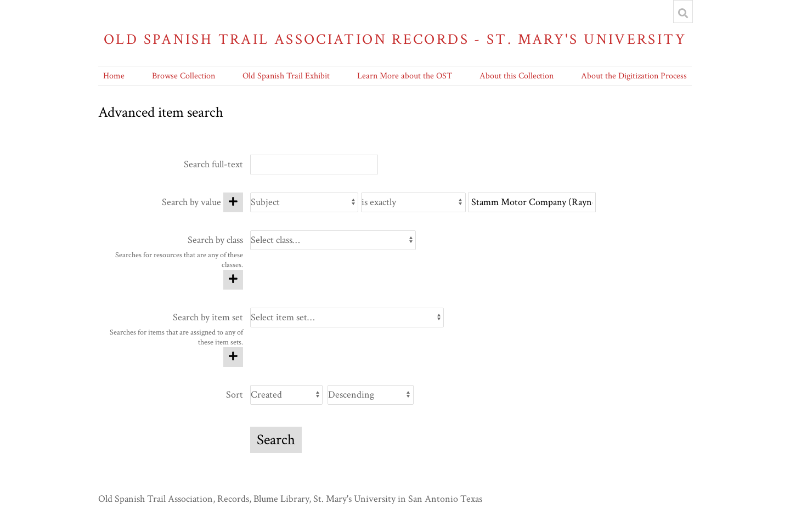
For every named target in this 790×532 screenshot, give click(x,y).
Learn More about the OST (405, 76)
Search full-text (213, 164)
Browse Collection (184, 76)
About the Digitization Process (634, 76)
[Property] (304, 202)
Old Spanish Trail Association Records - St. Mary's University (395, 39)
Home (114, 76)
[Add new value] (233, 202)
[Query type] (413, 202)
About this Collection (517, 76)
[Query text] (532, 202)
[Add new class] (233, 280)
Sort (235, 395)
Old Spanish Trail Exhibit (286, 76)
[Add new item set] (233, 357)
